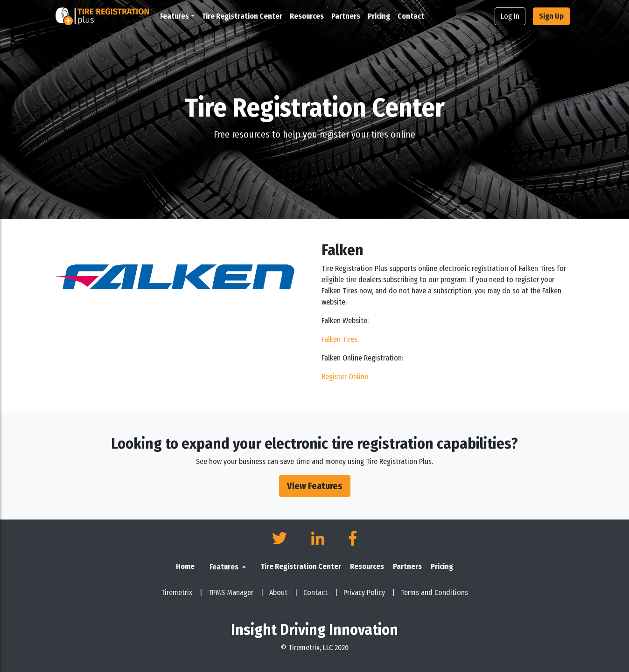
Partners (346, 16)
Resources (307, 16)
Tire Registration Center (242, 16)
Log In (510, 16)
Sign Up (551, 16)
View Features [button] (315, 486)
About (283, 592)
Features (225, 567)
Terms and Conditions (434, 592)
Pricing (379, 16)
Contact (411, 16)
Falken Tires (339, 339)
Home (185, 566)
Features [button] (175, 16)
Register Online (345, 377)
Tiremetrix (182, 592)
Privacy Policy (369, 592)
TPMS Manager (236, 592)
